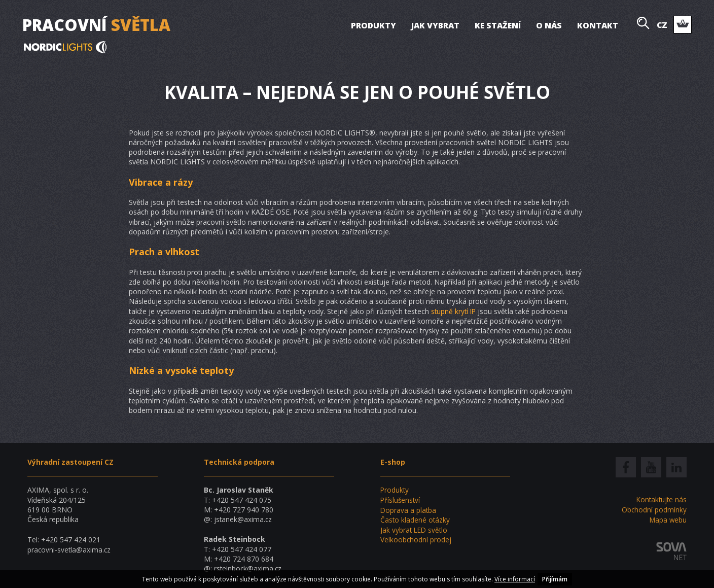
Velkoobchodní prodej (416, 539)
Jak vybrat (435, 25)
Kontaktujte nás (661, 499)
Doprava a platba (409, 510)
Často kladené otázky (416, 519)
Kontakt (597, 25)
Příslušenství (401, 500)
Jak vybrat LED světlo (415, 529)
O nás (548, 25)
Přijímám (555, 579)
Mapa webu (667, 519)
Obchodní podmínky (654, 510)
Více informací (515, 579)
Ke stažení (497, 25)
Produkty (373, 25)
